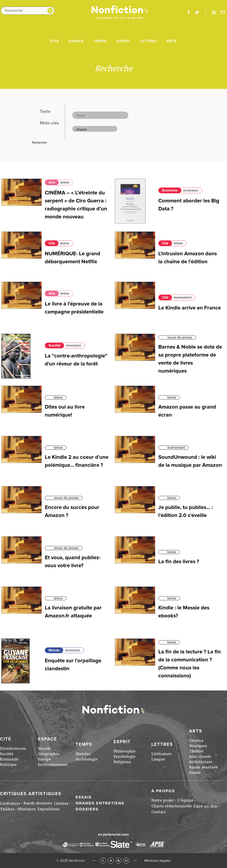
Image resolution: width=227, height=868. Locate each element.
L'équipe (185, 800)
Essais (84, 797)
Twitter (111, 861)
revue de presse (180, 337)
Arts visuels (200, 757)
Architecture (201, 762)
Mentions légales (158, 861)
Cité (55, 41)
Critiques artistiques (31, 794)
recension (191, 190)
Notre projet (163, 800)
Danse (195, 773)
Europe (44, 759)
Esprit (123, 41)
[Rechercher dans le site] (28, 11)
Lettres (148, 41)
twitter (197, 12)
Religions (122, 762)
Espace (76, 41)
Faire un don (205, 806)
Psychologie (124, 757)
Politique (8, 765)
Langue (158, 759)
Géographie (49, 754)
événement (183, 297)
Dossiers (87, 809)
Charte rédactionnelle (172, 806)
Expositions (49, 809)
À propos (163, 791)
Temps (100, 41)
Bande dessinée (203, 767)
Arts (172, 41)
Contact (159, 812)
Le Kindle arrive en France (190, 308)
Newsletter (223, 12)
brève (65, 182)
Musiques (198, 746)
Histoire (83, 754)
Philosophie (124, 751)
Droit (5, 749)
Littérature (161, 754)
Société (55, 345)
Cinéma (196, 741)
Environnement (53, 765)
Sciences (18, 749)
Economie (170, 190)
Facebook (103, 861)
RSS (118, 861)
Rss (214, 12)
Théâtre (196, 751)
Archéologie (87, 759)
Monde (54, 650)
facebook (188, 12)
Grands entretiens (100, 803)
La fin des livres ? (179, 562)
